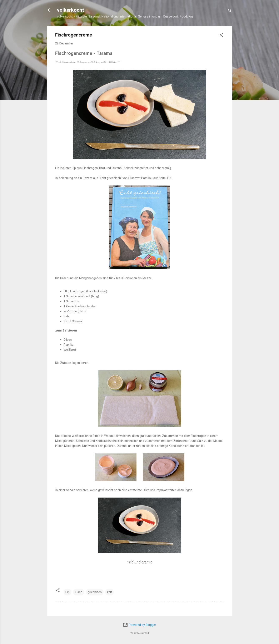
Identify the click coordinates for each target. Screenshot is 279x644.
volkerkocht (70, 10)
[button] (221, 36)
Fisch (79, 592)
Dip (68, 592)
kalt (109, 592)
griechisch (95, 592)
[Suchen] (230, 11)
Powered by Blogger (139, 625)
